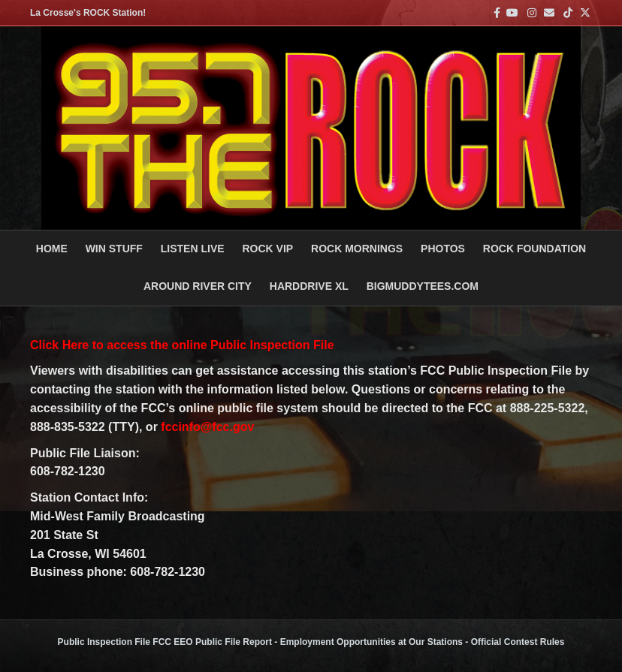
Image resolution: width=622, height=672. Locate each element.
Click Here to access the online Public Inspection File (182, 345)
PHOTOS (443, 249)
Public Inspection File (104, 642)
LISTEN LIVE (193, 249)
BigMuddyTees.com (423, 286)
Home (52, 249)
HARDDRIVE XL (309, 286)
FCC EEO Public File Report (212, 642)
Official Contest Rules (518, 642)
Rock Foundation (534, 249)
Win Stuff (114, 249)
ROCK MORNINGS (357, 249)
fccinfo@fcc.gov (207, 427)
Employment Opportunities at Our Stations (371, 642)
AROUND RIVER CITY (198, 286)
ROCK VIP (267, 249)
